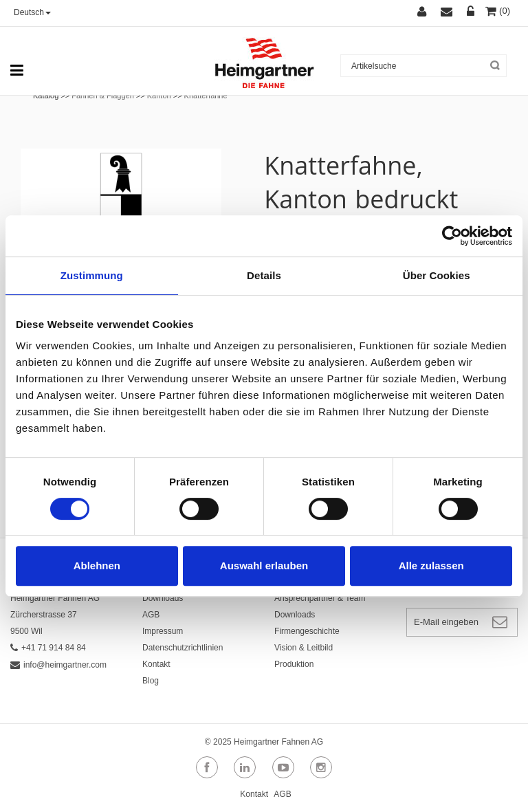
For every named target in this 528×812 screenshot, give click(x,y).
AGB (151, 615)
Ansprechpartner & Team (320, 598)
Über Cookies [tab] (437, 275)
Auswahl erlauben (264, 566)
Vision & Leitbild (304, 648)
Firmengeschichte (307, 631)
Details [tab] (264, 275)
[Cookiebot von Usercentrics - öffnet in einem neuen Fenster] (452, 236)
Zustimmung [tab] (92, 275)
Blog (151, 681)
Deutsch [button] (32, 12)
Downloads (163, 598)
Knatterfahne (206, 96)
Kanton (159, 96)
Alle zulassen (431, 566)
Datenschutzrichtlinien (183, 648)
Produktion (294, 664)
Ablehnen (97, 566)
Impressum (163, 631)
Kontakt (156, 664)
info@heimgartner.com (58, 665)
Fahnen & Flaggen (103, 96)
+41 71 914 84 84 (48, 648)
